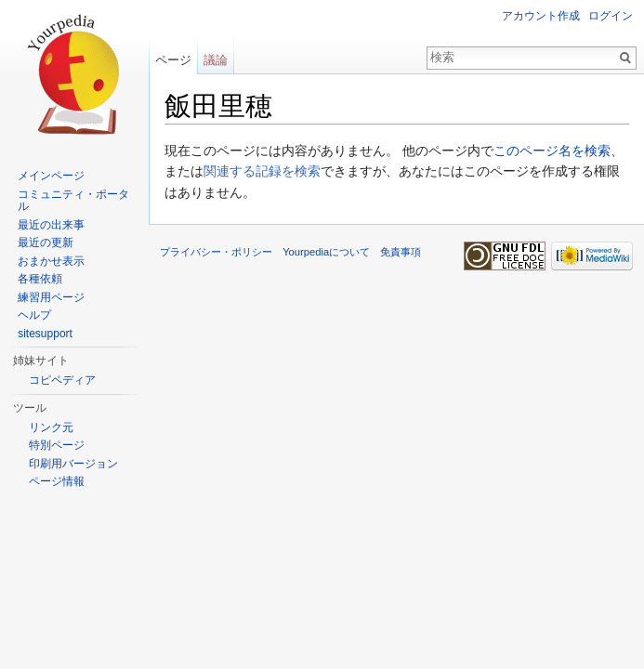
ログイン (611, 16)
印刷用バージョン (73, 464)
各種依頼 (40, 279)
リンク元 (51, 427)
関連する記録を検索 (262, 171)
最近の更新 (46, 243)
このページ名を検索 (552, 151)
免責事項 (401, 252)
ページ (173, 60)
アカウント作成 (541, 16)
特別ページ (57, 445)
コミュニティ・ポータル (73, 201)
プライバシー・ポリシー (216, 252)
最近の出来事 (51, 225)
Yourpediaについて (326, 252)
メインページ (51, 176)
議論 (216, 60)
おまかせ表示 (51, 261)
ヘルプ (34, 315)
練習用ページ (51, 297)
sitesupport (45, 334)
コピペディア (62, 380)
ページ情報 (57, 481)
